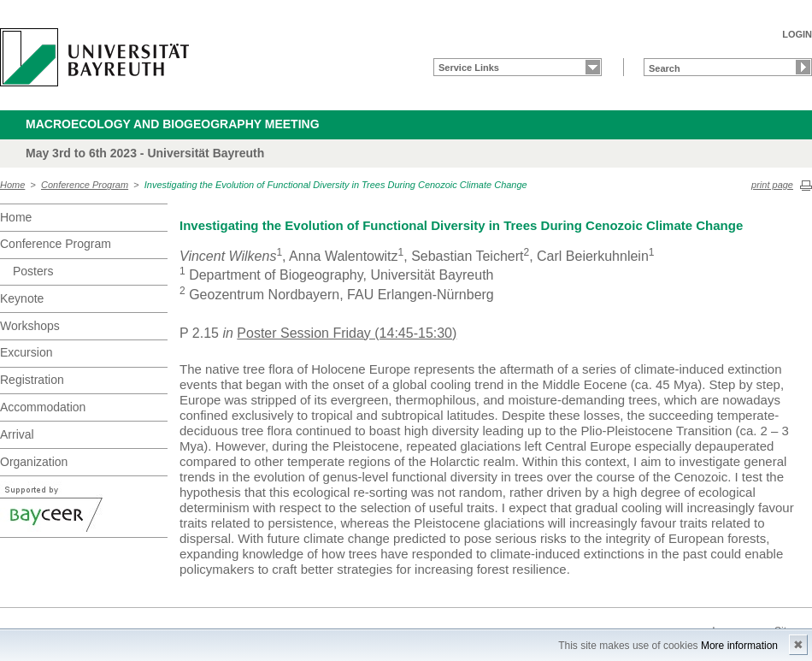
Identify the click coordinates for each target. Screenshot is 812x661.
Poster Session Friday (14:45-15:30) (347, 333)
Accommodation (43, 407)
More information (739, 646)
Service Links (469, 68)
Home (12, 185)
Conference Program (85, 185)
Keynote (22, 298)
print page (772, 185)
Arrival (17, 434)
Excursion (26, 352)
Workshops (30, 326)
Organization (34, 462)
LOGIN (797, 34)
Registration (32, 380)
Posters (33, 271)
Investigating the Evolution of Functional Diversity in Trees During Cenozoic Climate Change (336, 185)
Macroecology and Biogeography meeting (173, 124)
